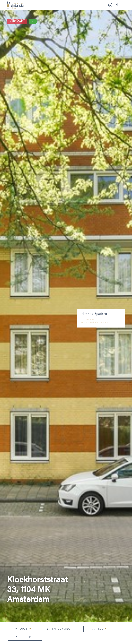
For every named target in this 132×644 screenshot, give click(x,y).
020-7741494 (87, 320)
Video (99, 629)
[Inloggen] (110, 5)
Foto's (23, 629)
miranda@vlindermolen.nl (95, 323)
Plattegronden (62, 629)
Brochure (25, 637)
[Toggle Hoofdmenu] (125, 5)
